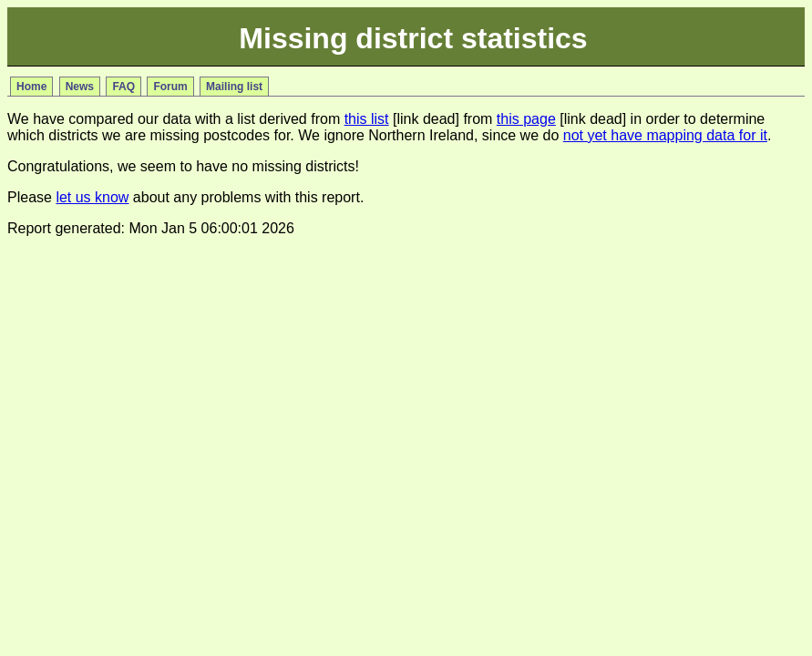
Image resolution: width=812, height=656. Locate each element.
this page (526, 119)
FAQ (123, 87)
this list (367, 119)
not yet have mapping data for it (665, 135)
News (80, 87)
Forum (170, 87)
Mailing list (234, 87)
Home (31, 87)
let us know (92, 197)
